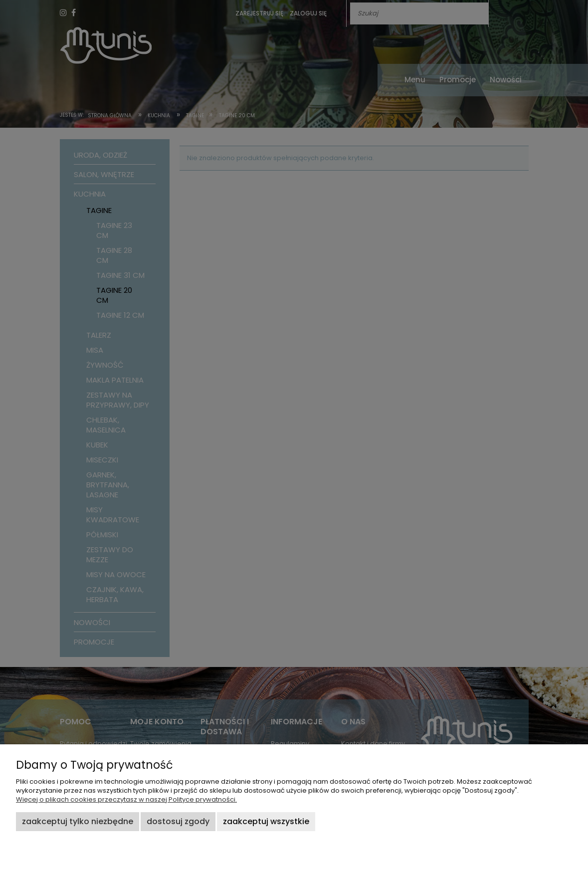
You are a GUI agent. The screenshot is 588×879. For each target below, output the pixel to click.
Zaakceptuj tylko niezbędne (78, 821)
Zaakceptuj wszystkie (266, 821)
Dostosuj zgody (178, 821)
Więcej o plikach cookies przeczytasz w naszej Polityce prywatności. (126, 799)
